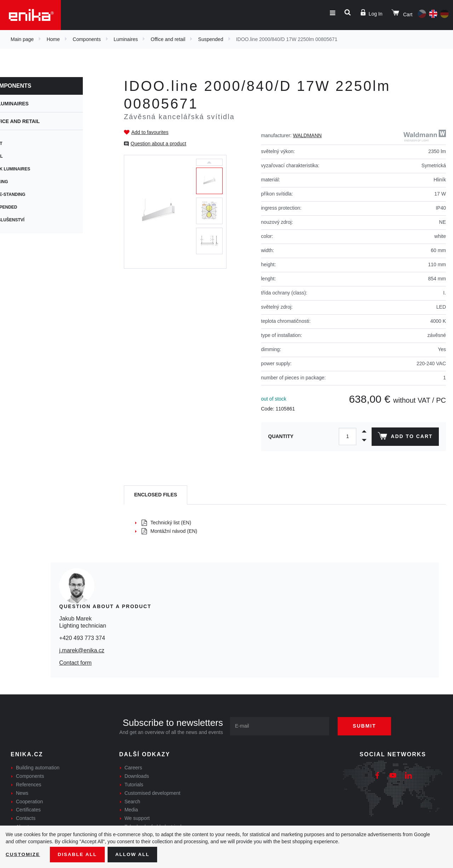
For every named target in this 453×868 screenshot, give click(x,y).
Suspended (211, 39)
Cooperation (29, 802)
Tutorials (134, 785)
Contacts (26, 818)
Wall (20, 156)
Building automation (38, 768)
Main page (22, 39)
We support (137, 818)
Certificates (28, 810)
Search (132, 802)
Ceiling (23, 182)
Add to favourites (150, 132)
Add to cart (405, 437)
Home (53, 39)
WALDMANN (307, 135)
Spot (20, 144)
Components (87, 39)
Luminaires (126, 39)
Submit (367, 726)
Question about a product (158, 144)
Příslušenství (31, 220)
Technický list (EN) (166, 523)
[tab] (156, 495)
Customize (23, 854)
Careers (133, 768)
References (29, 785)
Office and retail (168, 39)
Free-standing (31, 194)
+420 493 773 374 (82, 638)
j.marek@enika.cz (82, 650)
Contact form (75, 663)
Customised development (153, 793)
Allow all (135, 854)
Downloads (137, 776)
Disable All (79, 854)
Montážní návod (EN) (169, 531)
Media (131, 810)
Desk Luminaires (34, 169)
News (22, 793)
